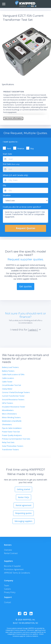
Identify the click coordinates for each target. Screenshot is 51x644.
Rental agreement (24, 505)
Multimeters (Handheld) (12, 421)
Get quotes (26, 286)
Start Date (7, 154)
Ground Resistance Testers (13, 400)
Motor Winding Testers (11, 417)
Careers (7, 589)
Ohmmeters (7, 425)
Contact (8, 602)
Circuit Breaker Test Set (11, 385)
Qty (4, 185)
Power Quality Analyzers (12, 435)
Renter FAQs (24, 497)
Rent (9, 148)
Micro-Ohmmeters (9, 414)
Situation (7, 195)
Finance (21, 148)
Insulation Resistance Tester (14, 407)
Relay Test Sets (8, 442)
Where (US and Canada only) (15, 175)
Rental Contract (11, 553)
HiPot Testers (8, 403)
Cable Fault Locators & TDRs (13, 375)
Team (7, 586)
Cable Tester (7, 382)
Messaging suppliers (23, 521)
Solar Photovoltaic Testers (13, 446)
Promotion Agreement (14, 569)
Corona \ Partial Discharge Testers (16, 392)
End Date (11, 164)
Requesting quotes (23, 513)
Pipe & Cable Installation (12, 428)
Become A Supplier (12, 566)
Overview (8, 550)
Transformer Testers (10, 450)
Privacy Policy (10, 592)
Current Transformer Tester (13, 396)
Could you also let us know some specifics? (22, 207)
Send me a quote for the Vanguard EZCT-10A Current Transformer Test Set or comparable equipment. (26, 216)
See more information (13, 118)
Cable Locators (8, 378)
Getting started (23, 489)
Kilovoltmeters (8, 410)
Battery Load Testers (10, 367)
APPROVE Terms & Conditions (17, 573)
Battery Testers (8, 371)
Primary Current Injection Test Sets (16, 439)
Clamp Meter (7, 389)
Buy (32, 148)
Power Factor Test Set (11, 432)
